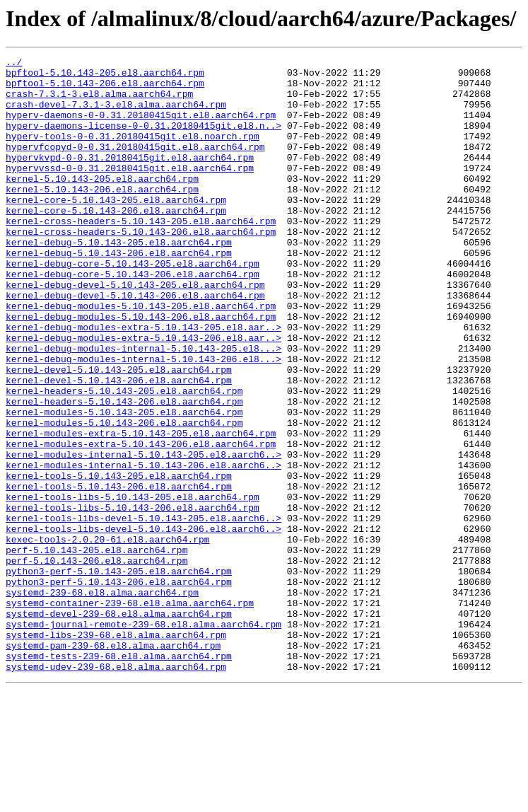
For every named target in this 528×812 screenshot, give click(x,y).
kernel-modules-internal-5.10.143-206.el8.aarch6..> (143, 547)
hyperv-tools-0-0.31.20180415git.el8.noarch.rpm (133, 153)
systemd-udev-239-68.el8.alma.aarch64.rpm (116, 789)
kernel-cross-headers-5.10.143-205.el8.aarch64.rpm (141, 255)
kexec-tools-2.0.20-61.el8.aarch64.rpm (108, 637)
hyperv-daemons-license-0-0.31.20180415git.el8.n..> (143, 140)
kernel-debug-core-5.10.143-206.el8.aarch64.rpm (133, 318)
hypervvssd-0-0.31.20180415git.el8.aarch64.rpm (130, 191)
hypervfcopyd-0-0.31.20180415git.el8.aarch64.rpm (135, 166)
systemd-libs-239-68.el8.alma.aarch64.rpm (116, 751)
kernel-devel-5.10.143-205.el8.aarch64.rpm (119, 433)
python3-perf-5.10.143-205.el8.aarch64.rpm (119, 675)
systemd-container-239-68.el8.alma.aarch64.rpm (130, 713)
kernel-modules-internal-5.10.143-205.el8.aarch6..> (143, 535)
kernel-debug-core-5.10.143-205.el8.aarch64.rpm (133, 306)
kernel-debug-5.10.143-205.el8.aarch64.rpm (119, 280)
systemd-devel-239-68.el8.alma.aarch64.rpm (119, 726)
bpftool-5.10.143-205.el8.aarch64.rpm (105, 76)
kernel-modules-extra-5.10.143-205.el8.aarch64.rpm (141, 509)
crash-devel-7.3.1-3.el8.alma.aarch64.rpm (116, 115)
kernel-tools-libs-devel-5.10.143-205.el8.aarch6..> (143, 611)
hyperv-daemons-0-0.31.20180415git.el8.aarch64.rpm (141, 127)
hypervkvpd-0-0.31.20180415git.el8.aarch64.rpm (130, 178)
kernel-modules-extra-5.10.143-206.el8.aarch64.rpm (141, 522)
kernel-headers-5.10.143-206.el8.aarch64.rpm (124, 471)
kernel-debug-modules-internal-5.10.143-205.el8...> (143, 407)
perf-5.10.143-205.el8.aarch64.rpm (96, 649)
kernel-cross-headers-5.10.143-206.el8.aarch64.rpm (141, 267)
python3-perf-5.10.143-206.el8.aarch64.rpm (119, 688)
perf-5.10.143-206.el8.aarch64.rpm (96, 662)
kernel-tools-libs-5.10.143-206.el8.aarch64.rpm (133, 598)
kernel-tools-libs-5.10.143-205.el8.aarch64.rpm (133, 586)
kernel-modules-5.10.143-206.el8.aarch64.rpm (124, 497)
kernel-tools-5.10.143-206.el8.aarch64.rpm (119, 573)
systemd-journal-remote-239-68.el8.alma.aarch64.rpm (143, 738)
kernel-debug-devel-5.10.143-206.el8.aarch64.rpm (135, 344)
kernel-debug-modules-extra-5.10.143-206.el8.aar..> (143, 395)
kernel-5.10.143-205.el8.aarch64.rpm (102, 204)
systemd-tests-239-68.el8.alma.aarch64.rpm (119, 777)
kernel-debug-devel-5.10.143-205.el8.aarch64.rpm (135, 331)
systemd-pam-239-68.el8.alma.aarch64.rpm (113, 764)
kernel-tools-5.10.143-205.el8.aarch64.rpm (119, 560)
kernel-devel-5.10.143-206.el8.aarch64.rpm (119, 446)
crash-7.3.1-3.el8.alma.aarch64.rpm (99, 102)
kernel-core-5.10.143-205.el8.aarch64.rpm (116, 229)
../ (14, 64)
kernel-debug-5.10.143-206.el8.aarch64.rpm (119, 293)
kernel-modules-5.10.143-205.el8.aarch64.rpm (124, 484)
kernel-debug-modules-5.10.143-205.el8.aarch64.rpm (141, 356)
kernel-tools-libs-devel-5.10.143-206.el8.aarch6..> (143, 624)
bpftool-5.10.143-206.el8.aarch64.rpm (105, 89)
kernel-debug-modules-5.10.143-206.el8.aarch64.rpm (141, 369)
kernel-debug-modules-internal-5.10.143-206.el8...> (143, 420)
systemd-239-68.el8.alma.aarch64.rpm (102, 700)
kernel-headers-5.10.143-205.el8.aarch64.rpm (124, 458)
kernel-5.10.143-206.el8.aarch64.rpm (102, 216)
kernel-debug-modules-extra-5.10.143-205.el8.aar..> (143, 382)
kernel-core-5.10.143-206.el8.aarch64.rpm (116, 242)
